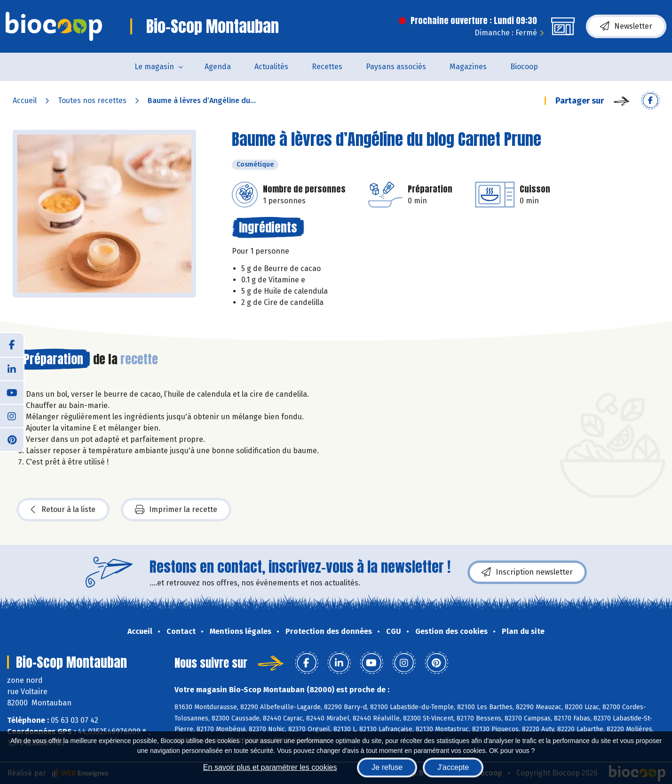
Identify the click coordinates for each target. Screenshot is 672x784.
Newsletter (626, 26)
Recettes (327, 67)
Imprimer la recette (176, 510)
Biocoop (524, 67)
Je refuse (387, 767)
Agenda (218, 67)
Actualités (271, 67)
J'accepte (453, 767)
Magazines (468, 67)
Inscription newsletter (527, 572)
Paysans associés (396, 67)
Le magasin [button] (154, 67)
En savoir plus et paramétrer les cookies (270, 767)
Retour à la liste (63, 510)
